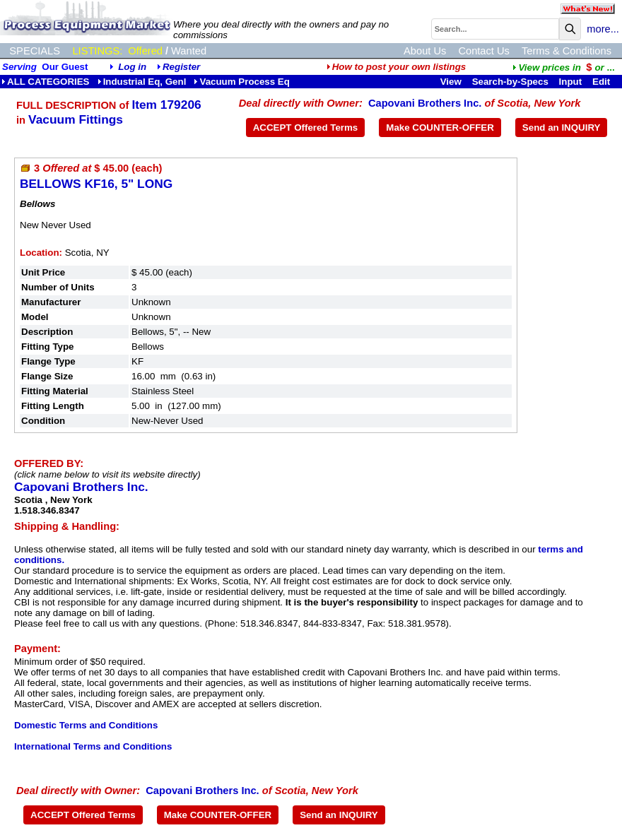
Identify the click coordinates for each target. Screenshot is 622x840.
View (451, 82)
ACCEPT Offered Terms (306, 128)
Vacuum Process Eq (241, 82)
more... (603, 29)
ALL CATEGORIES (46, 82)
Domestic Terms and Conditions (86, 725)
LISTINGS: (97, 51)
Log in (132, 67)
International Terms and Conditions (93, 746)
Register (181, 67)
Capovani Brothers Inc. (425, 103)
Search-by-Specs (510, 82)
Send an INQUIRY (562, 128)
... (563, 67)
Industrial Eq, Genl (142, 82)
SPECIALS (35, 51)
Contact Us (484, 51)
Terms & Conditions (567, 51)
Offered (145, 51)
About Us (425, 51)
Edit (603, 82)
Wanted (189, 51)
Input (571, 82)
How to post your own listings (397, 67)
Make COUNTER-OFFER (440, 128)
